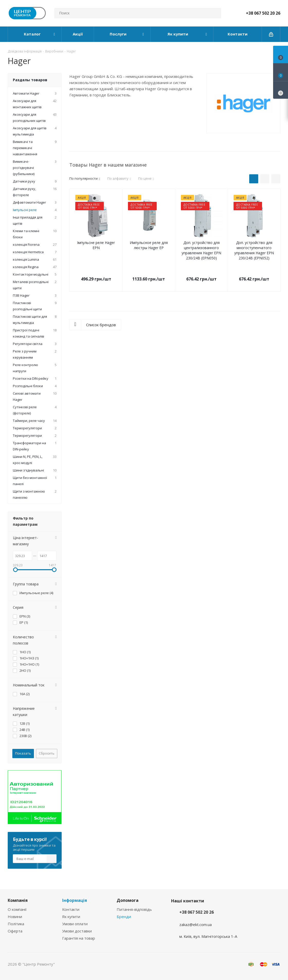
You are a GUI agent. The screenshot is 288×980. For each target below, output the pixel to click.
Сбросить (47, 753)
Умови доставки (77, 931)
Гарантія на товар (79, 938)
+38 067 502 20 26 (263, 13)
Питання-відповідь (134, 909)
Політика (16, 924)
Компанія (18, 900)
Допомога (128, 900)
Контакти (71, 909)
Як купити (71, 917)
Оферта (15, 931)
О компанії (17, 909)
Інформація (75, 900)
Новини (15, 917)
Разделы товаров (30, 80)
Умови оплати (75, 924)
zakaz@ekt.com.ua (196, 924)
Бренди (124, 917)
